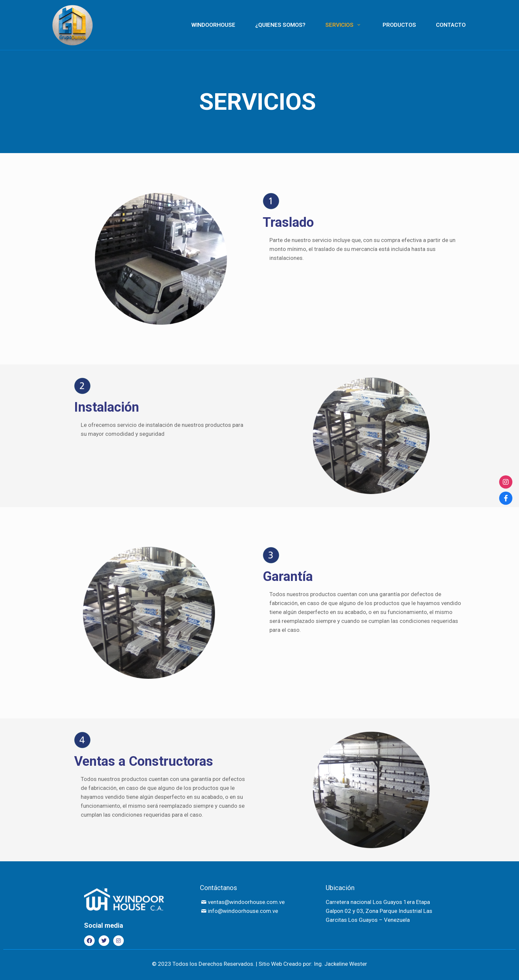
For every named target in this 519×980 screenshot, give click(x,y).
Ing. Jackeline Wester (340, 964)
